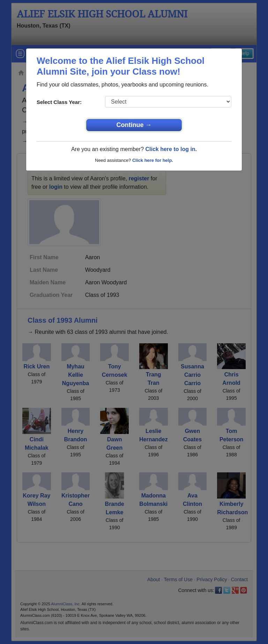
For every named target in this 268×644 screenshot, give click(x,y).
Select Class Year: (59, 102)
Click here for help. (153, 160)
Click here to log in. (171, 149)
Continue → (134, 125)
